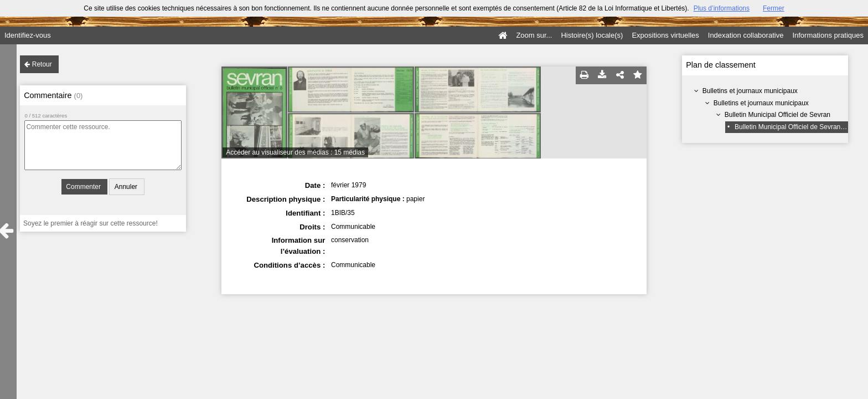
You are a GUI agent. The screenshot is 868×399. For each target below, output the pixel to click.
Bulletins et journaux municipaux (750, 91)
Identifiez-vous (28, 35)
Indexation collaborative (746, 35)
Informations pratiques (828, 35)
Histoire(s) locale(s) (592, 35)
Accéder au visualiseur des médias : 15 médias (295, 152)
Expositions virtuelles (665, 35)
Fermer (774, 8)
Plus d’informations (722, 8)
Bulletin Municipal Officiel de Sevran (777, 115)
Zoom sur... (534, 35)
